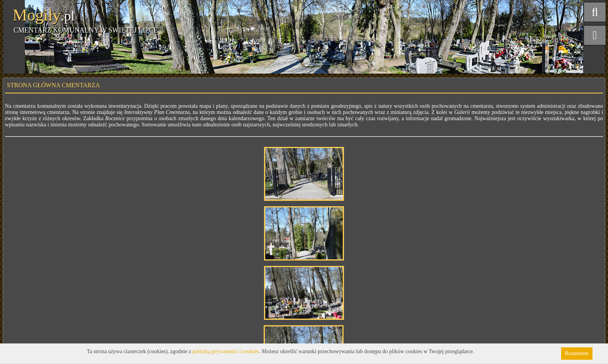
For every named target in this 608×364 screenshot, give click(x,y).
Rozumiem (577, 353)
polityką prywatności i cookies (226, 351)
